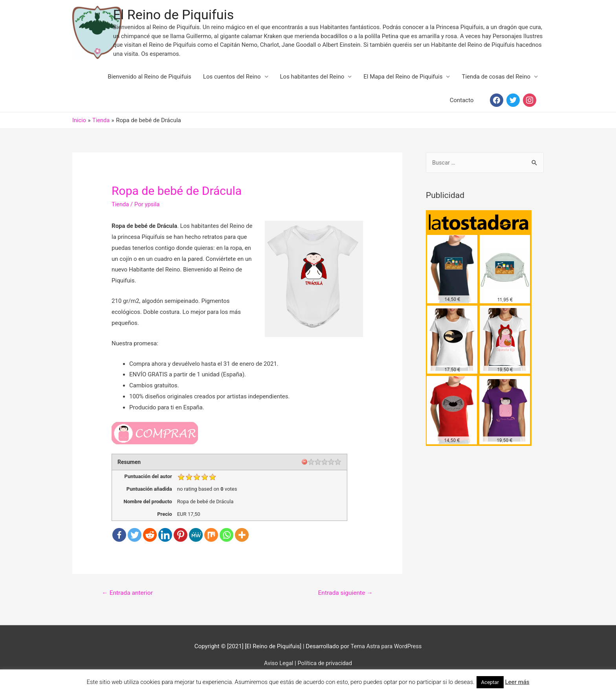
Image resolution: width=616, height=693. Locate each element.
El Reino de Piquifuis (197, 19)
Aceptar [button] (490, 682)
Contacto (462, 108)
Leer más (517, 682)
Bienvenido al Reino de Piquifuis (149, 84)
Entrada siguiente (344, 601)
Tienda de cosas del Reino (496, 84)
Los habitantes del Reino (312, 84)
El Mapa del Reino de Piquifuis (403, 84)
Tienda (120, 212)
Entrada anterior (128, 601)
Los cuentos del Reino (232, 84)
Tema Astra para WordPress (386, 654)
